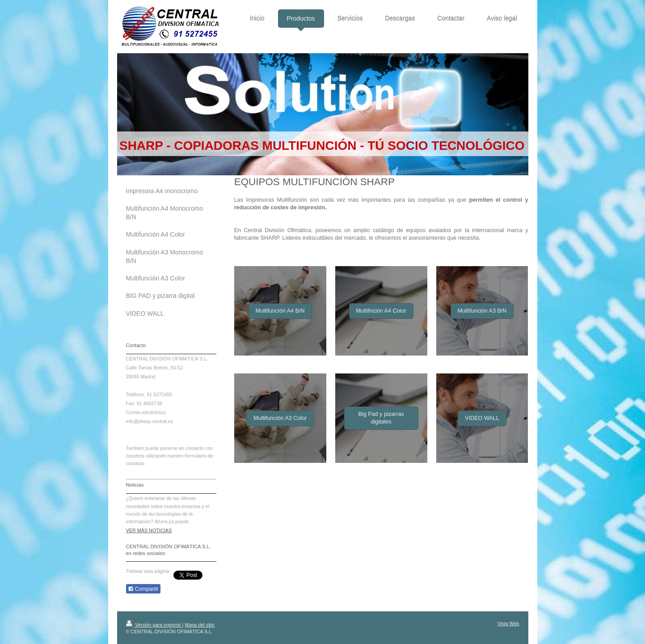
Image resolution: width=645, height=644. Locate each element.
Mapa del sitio (200, 625)
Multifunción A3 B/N (482, 311)
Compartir (143, 589)
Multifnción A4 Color (381, 311)
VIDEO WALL (482, 418)
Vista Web (508, 623)
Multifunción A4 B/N (280, 311)
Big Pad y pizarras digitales (381, 418)
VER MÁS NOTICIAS (149, 530)
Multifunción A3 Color (280, 418)
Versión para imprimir (154, 625)
